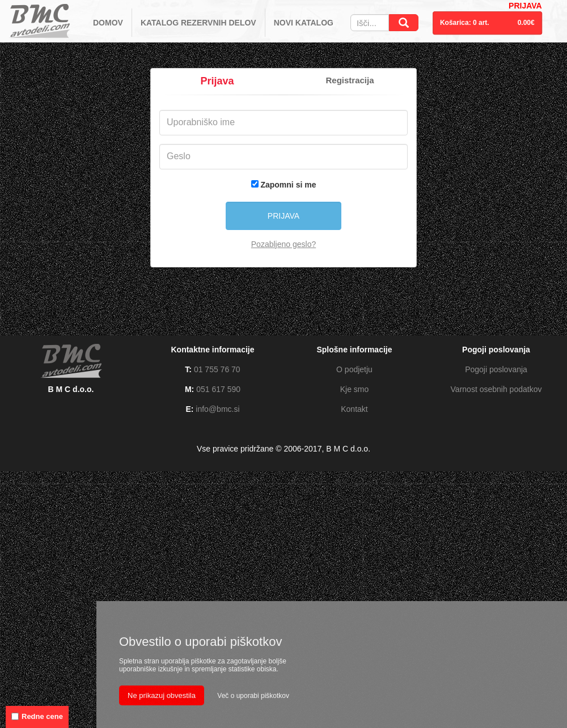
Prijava (217, 81)
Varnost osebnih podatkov (496, 389)
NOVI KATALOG (304, 23)
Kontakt (354, 409)
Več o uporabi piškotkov (253, 696)
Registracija (350, 80)
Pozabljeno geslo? (283, 244)
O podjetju (354, 369)
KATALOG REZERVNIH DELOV (198, 23)
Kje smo (355, 389)
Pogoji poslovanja (496, 369)
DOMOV (108, 23)
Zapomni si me (288, 185)
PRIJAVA (525, 6)
